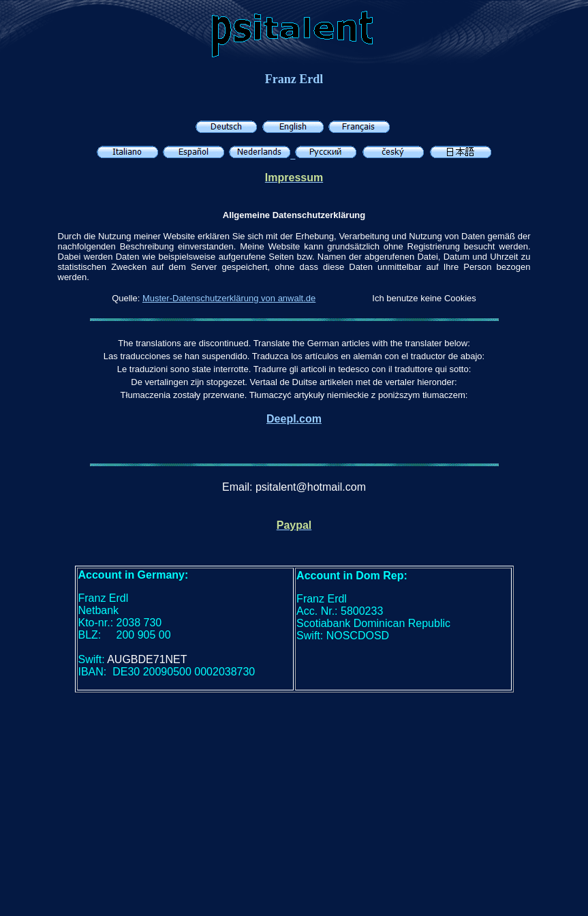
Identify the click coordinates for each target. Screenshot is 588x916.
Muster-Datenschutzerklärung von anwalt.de (229, 298)
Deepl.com (294, 419)
